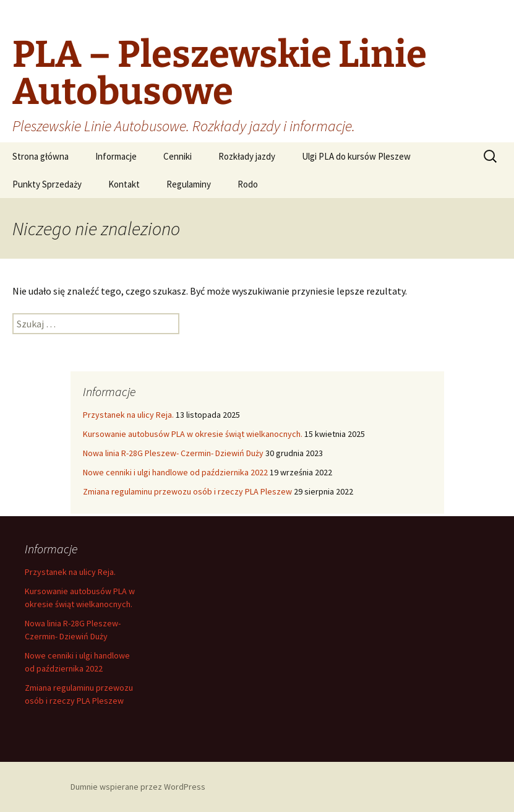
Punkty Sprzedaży (47, 184)
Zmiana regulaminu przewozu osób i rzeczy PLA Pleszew (187, 491)
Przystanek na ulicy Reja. (128, 415)
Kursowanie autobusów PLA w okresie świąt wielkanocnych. (193, 434)
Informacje (116, 156)
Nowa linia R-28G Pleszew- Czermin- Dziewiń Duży (173, 453)
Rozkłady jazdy (247, 156)
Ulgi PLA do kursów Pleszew (356, 156)
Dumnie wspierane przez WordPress (138, 787)
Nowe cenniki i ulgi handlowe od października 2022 (175, 472)
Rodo (248, 184)
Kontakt (124, 184)
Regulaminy (189, 184)
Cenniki (178, 156)
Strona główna (41, 156)
